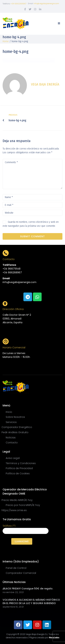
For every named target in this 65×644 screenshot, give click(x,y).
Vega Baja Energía (45, 84)
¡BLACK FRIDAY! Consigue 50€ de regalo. (28, 589)
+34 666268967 (19, 4)
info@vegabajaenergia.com (46, 3)
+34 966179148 (12, 269)
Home (6, 41)
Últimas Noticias (14, 582)
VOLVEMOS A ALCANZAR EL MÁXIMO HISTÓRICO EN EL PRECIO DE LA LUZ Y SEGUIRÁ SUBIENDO (31, 601)
